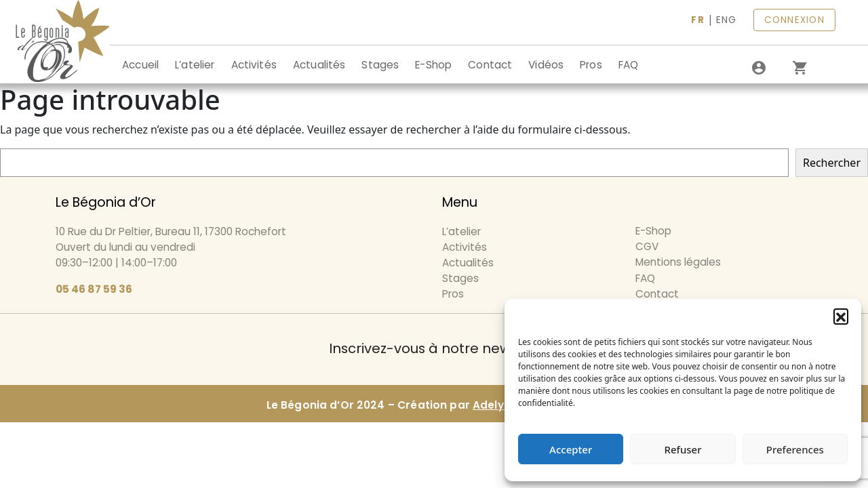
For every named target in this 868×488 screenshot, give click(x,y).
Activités (254, 65)
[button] (841, 316)
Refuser (683, 449)
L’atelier (195, 65)
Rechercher (832, 163)
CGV (647, 246)
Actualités (319, 65)
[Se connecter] (759, 68)
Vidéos (546, 65)
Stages (380, 65)
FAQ (628, 65)
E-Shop (433, 65)
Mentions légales (678, 262)
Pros (591, 65)
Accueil (140, 65)
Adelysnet (500, 405)
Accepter (571, 449)
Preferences (795, 449)
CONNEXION (794, 20)
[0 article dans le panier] (800, 68)
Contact (490, 65)
